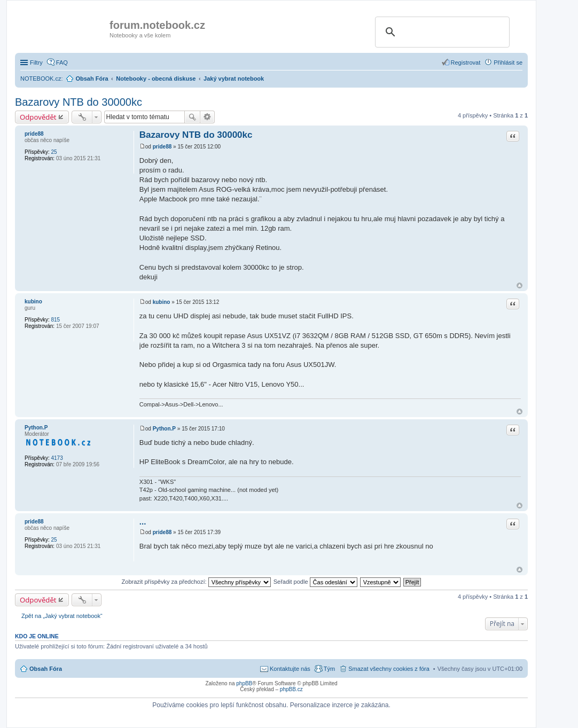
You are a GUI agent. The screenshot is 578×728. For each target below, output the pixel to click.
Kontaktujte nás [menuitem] (290, 669)
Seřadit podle (315, 582)
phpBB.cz (291, 689)
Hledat (192, 117)
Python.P (36, 428)
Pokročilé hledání (208, 117)
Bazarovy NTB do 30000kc (79, 102)
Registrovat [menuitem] (466, 62)
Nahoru (520, 285)
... (143, 522)
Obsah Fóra (46, 669)
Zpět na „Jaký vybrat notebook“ (62, 616)
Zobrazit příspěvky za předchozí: (196, 582)
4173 (57, 458)
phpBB (244, 683)
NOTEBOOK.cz (41, 79)
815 (55, 320)
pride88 (34, 134)
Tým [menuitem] (329, 669)
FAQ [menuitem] (62, 62)
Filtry (36, 62)
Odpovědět (38, 117)
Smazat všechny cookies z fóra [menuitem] (389, 669)
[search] (441, 32)
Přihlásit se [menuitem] (508, 62)
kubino (33, 302)
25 (54, 152)
